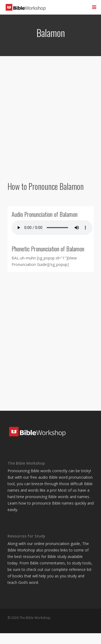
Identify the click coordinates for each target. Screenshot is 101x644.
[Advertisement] (50, 117)
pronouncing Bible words (47, 497)
